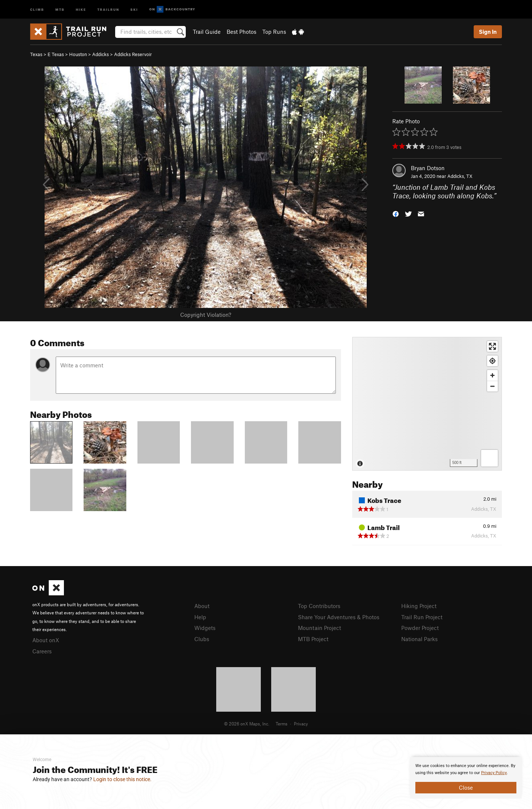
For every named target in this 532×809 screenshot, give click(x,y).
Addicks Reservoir (133, 54)
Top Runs (274, 32)
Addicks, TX (460, 176)
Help (200, 617)
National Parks (419, 639)
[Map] (427, 404)
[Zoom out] (492, 386)
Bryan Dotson (428, 168)
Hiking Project (419, 606)
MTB (60, 9)
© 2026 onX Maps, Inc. (247, 724)
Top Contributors (319, 606)
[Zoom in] (492, 375)
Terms (282, 724)
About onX (46, 640)
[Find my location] (492, 361)
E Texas (56, 54)
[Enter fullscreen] (492, 346)
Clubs (202, 639)
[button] (396, 213)
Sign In (488, 32)
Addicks (100, 54)
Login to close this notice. (122, 779)
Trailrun (108, 9)
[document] (466, 778)
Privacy (301, 724)
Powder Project (420, 628)
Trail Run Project (422, 617)
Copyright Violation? (206, 315)
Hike (81, 9)
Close (466, 787)
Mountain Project (319, 628)
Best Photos (241, 32)
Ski (134, 9)
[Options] (489, 458)
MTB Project (313, 639)
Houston (78, 54)
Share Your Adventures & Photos (339, 617)
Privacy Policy (494, 773)
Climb (37, 9)
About (202, 606)
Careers (42, 651)
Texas (36, 54)
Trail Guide (207, 32)
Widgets (205, 628)
